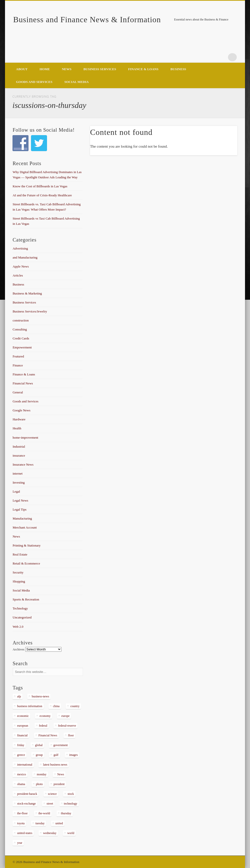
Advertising (20, 248)
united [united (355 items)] (59, 823)
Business (178, 69)
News (66, 69)
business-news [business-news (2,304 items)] (40, 696)
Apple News (21, 266)
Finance (18, 365)
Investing (18, 482)
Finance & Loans (143, 69)
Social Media (76, 82)
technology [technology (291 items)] (71, 804)
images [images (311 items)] (73, 755)
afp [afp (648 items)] (19, 696)
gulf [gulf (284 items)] (56, 755)
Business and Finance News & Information (87, 19)
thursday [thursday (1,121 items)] (66, 813)
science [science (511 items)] (52, 794)
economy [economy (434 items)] (45, 716)
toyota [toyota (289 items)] (21, 823)
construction (20, 320)
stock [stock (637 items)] (71, 794)
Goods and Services (34, 82)
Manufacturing (22, 518)
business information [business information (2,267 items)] (29, 706)
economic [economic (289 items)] (23, 716)
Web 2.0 (18, 627)
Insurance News (23, 464)
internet (17, 473)
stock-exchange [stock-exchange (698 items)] (26, 804)
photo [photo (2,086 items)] (39, 784)
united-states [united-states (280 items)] (25, 833)
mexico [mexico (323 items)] (21, 774)
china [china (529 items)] (56, 706)
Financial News (23, 383)
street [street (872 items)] (50, 804)
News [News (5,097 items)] (61, 774)
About (22, 69)
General (18, 392)
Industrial (19, 446)
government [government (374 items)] (61, 745)
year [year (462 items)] (20, 843)
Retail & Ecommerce (26, 563)
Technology (20, 608)
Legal (16, 491)
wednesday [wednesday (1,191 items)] (50, 833)
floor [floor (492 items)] (71, 735)
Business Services (100, 69)
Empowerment (22, 347)
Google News (21, 410)
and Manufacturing (25, 257)
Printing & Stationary (26, 545)
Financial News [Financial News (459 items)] (48, 735)
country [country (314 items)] (75, 706)
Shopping (19, 581)
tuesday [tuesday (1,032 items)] (40, 823)
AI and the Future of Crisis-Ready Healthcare (42, 195)
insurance (19, 455)
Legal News (20, 500)
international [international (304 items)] (25, 765)
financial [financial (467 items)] (22, 735)
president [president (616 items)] (59, 784)
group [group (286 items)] (39, 755)
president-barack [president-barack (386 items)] (27, 794)
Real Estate (20, 554)
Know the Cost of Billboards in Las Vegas (40, 186)
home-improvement (25, 437)
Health (17, 428)
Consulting (20, 329)
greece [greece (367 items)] (21, 755)
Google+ (222, 57)
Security (18, 572)
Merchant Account (24, 527)
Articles (18, 275)
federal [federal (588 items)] (43, 726)
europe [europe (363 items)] (66, 716)
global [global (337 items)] (39, 745)
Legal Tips (19, 509)
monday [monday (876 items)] (42, 774)
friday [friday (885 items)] (21, 745)
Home (45, 69)
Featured (18, 356)
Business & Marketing (27, 293)
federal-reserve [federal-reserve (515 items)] (67, 726)
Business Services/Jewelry (30, 311)
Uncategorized (22, 617)
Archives (18, 649)
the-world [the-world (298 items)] (44, 813)
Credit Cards (21, 338)
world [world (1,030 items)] (71, 833)
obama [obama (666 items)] (21, 784)
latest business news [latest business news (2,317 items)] (55, 765)
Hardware (19, 419)
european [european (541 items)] (22, 726)
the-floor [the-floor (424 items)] (22, 813)
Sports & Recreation (26, 599)
